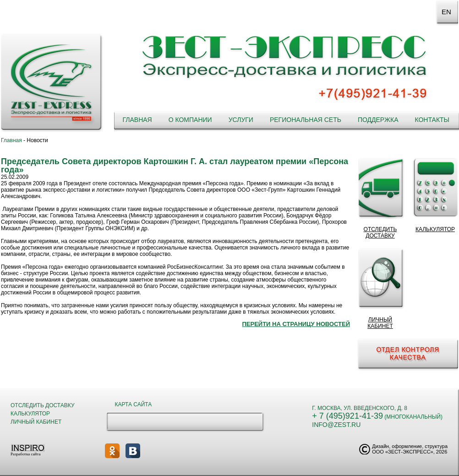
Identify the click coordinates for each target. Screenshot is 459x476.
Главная (137, 120)
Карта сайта (134, 404)
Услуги (241, 120)
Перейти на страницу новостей (296, 324)
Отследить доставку (43, 405)
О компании (190, 120)
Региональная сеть (306, 120)
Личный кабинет (36, 422)
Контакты (432, 120)
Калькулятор (30, 414)
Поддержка (378, 120)
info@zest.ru (336, 425)
